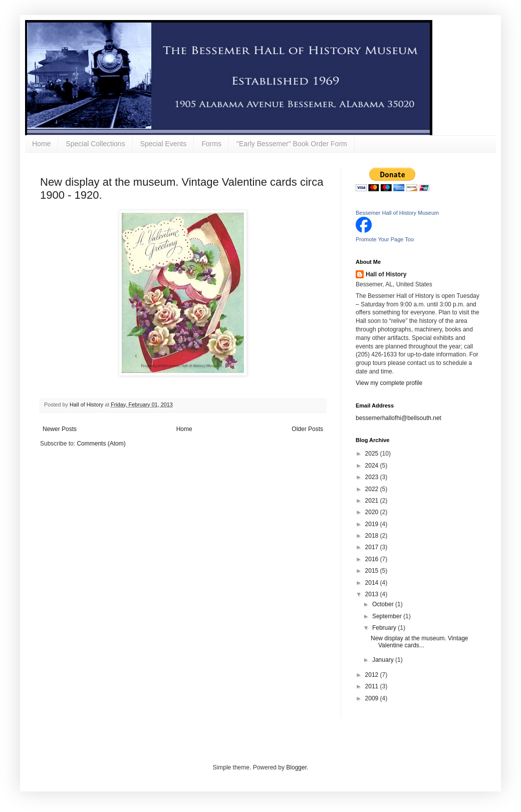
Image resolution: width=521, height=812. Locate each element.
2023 (373, 477)
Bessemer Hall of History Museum (397, 213)
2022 (373, 489)
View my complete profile (389, 383)
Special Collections (95, 144)
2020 (373, 512)
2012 (373, 675)
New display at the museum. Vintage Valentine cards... (420, 642)
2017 (373, 547)
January (384, 660)
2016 (373, 559)
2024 (373, 466)
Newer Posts (60, 429)
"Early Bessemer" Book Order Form (292, 144)
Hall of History (386, 274)
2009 (373, 698)
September (388, 616)
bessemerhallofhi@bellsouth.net (399, 418)
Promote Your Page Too (385, 239)
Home (41, 144)
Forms (211, 144)
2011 (373, 686)
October (384, 604)
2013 (373, 594)
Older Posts (307, 429)
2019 (373, 524)
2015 (373, 571)
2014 (373, 583)
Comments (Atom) (101, 444)
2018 (373, 536)
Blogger (296, 767)
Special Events (164, 144)
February (385, 628)
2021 (373, 501)
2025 (373, 454)
